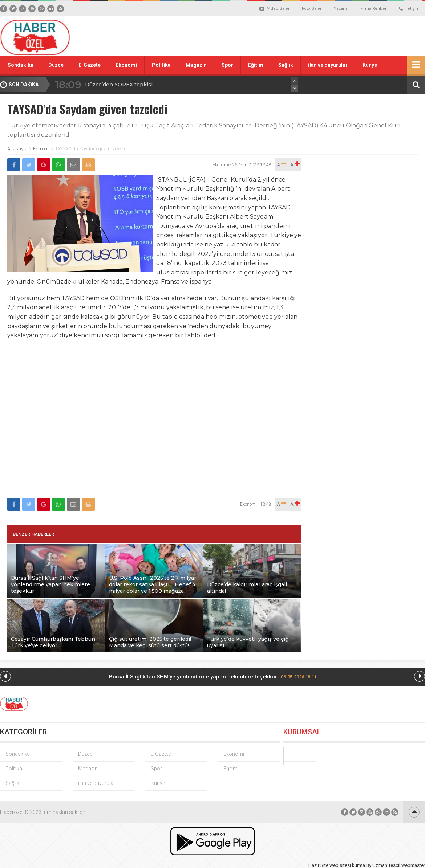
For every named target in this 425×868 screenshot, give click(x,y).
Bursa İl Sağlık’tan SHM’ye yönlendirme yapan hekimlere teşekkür (213, 677)
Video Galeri (275, 9)
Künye (370, 65)
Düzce (56, 65)
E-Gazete (90, 65)
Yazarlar (341, 9)
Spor (227, 65)
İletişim (409, 9)
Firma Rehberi (374, 9)
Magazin (196, 65)
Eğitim (256, 65)
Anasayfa (17, 149)
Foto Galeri (312, 9)
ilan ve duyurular (328, 65)
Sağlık (286, 65)
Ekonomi (126, 65)
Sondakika (21, 65)
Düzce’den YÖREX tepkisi (119, 85)
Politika (161, 65)
